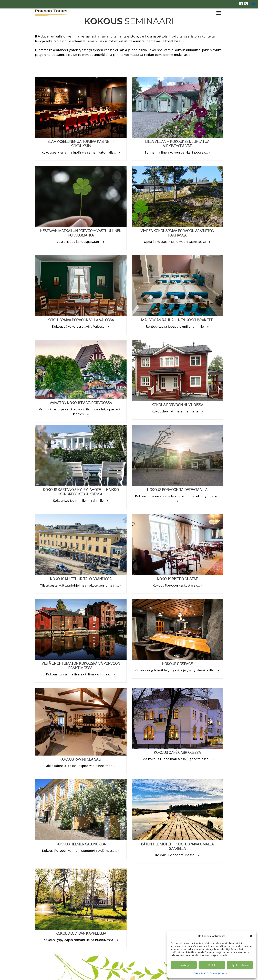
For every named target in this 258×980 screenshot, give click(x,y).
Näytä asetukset (240, 965)
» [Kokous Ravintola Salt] (117, 766)
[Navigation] (219, 13)
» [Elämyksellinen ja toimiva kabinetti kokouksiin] (119, 152)
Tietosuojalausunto (219, 973)
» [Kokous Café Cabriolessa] (213, 759)
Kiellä (212, 965)
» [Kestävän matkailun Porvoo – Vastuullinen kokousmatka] (104, 242)
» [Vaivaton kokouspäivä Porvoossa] (88, 414)
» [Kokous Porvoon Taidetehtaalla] (177, 501)
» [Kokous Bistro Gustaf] (201, 585)
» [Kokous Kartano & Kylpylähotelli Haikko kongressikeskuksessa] (108, 501)
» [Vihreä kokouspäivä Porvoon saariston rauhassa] (210, 242)
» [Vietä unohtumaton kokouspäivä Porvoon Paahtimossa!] (115, 674)
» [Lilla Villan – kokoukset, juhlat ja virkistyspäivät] (209, 152)
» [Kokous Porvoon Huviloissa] (202, 411)
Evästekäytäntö (201, 973)
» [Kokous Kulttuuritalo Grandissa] (121, 585)
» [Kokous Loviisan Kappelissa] (117, 940)
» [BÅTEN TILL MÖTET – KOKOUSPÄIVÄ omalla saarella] (199, 855)
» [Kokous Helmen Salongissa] (119, 851)
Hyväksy (184, 965)
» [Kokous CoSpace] (219, 670)
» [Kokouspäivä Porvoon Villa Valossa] (109, 326)
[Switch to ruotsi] (253, 4)
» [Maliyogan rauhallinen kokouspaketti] (208, 326)
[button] (251, 936)
